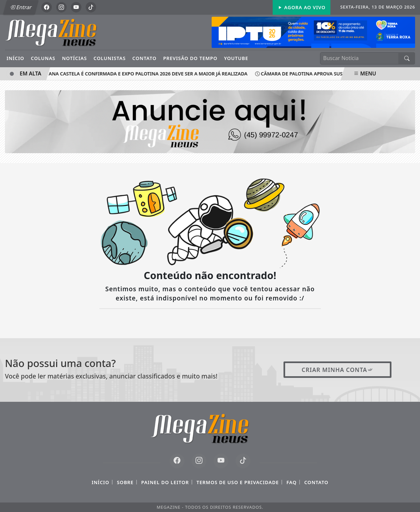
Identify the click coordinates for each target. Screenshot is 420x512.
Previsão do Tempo (190, 58)
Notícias (74, 58)
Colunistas (110, 58)
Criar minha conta (337, 370)
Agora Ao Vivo (302, 7)
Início (15, 58)
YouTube (236, 58)
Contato (144, 58)
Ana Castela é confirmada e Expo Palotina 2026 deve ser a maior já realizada (146, 74)
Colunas (43, 58)
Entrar (21, 7)
